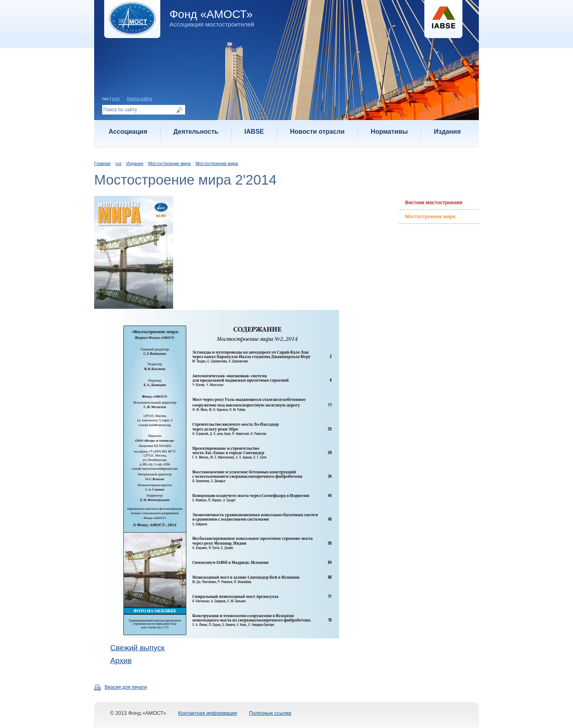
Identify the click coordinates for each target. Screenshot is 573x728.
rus (118, 163)
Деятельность (196, 132)
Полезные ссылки (270, 713)
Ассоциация (128, 132)
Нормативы (389, 132)
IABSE (254, 132)
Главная (102, 163)
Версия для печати (126, 687)
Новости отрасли (317, 132)
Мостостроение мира (169, 163)
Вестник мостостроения (434, 203)
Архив (121, 661)
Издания (447, 132)
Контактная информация (207, 713)
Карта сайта (139, 99)
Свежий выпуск (137, 648)
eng (116, 99)
